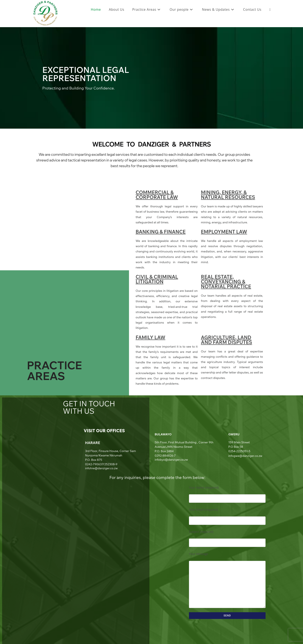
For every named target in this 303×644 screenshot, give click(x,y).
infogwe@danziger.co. (243, 456)
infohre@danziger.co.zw (101, 468)
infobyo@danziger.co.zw (171, 460)
